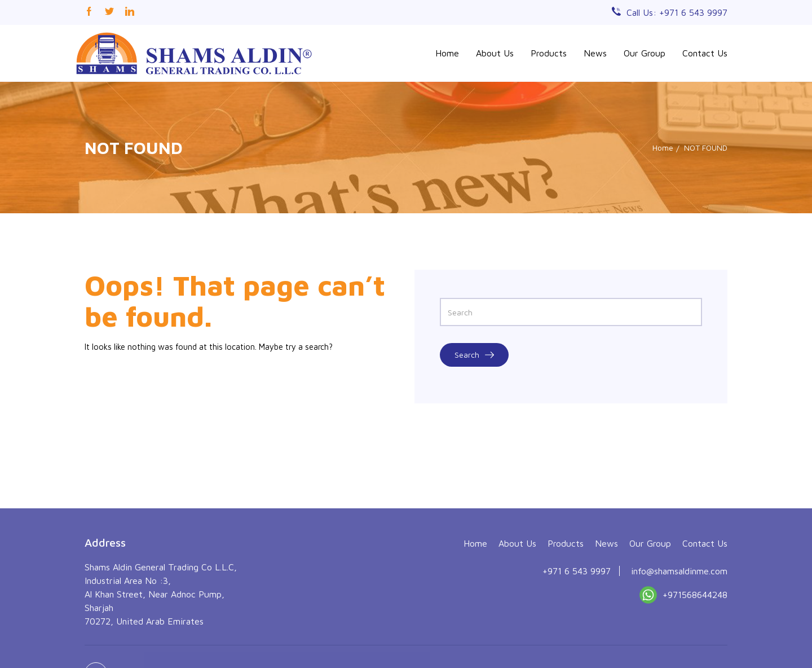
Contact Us (705, 53)
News (595, 53)
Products (549, 53)
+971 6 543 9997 (577, 624)
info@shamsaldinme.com (679, 624)
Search (474, 355)
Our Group (645, 53)
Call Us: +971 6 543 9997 (677, 12)
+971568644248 (683, 651)
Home (447, 53)
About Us (495, 53)
